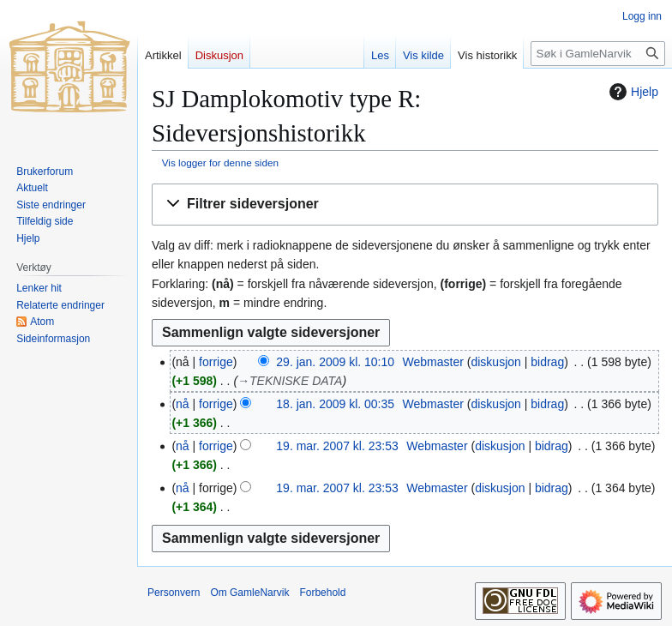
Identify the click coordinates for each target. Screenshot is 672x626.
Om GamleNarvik (249, 593)
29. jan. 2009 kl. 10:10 (335, 362)
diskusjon (495, 362)
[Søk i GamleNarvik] (598, 54)
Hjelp (632, 92)
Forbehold (322, 593)
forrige (216, 362)
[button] (405, 205)
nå (183, 404)
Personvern (174, 593)
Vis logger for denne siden (220, 163)
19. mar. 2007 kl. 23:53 (337, 446)
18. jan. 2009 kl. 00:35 (335, 404)
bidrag (547, 362)
